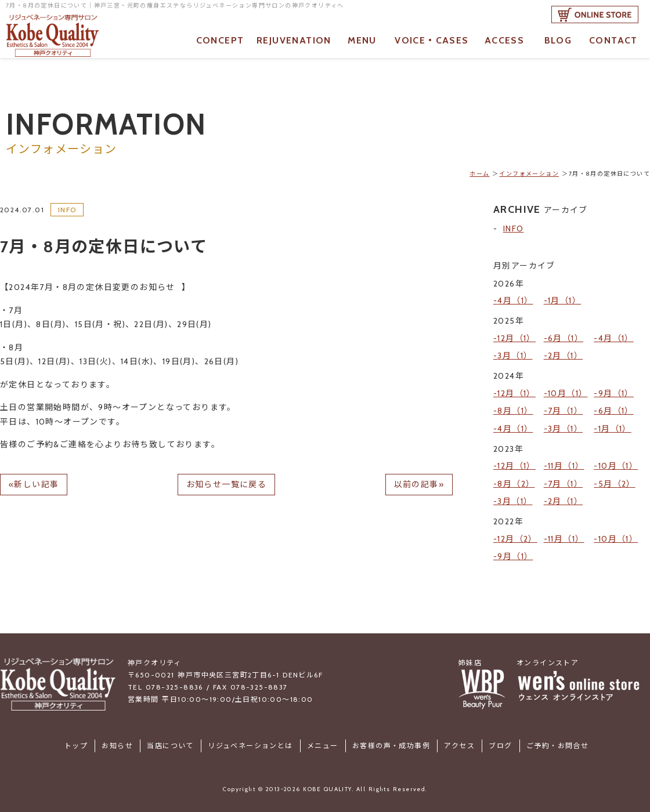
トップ (77, 741)
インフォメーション (529, 174)
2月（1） (565, 355)
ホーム (479, 174)
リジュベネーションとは (251, 741)
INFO (67, 210)
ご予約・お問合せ (556, 741)
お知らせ (118, 741)
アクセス (459, 741)
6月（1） (566, 338)
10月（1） (568, 392)
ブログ (500, 741)
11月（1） (566, 463)
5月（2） (617, 480)
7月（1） (565, 409)
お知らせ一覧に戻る (227, 484)
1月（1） (564, 300)
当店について (171, 741)
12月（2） (517, 535)
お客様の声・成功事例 (391, 741)
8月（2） (516, 480)
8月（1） (515, 409)
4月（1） (515, 300)
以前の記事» (419, 484)
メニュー (323, 741)
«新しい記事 (34, 484)
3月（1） (515, 355)
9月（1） (616, 392)
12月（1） (516, 338)
